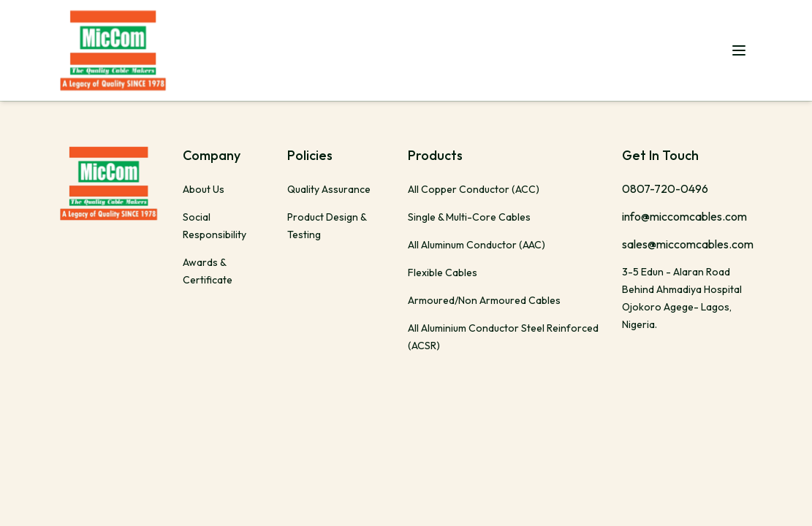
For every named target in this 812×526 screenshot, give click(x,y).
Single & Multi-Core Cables (469, 217)
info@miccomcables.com (684, 216)
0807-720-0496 (665, 188)
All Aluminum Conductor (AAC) (477, 245)
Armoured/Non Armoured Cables (484, 300)
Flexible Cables (443, 272)
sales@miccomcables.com (688, 244)
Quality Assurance (329, 189)
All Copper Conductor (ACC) (474, 189)
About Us (204, 189)
